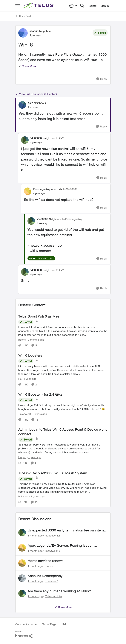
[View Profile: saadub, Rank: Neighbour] (23, 33)
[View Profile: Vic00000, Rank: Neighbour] (25, 140)
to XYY (60, 138)
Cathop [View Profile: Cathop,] (50, 566)
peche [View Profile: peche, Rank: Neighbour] (22, 340)
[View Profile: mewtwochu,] (22, 548)
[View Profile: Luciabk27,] (22, 578)
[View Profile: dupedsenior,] (22, 533)
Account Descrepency (45, 576)
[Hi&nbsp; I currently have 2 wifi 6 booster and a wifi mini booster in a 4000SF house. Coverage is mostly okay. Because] (63, 370)
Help (65, 624)
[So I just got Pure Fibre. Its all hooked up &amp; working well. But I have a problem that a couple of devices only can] (63, 449)
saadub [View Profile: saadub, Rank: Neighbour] (34, 31)
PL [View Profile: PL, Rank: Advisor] (20, 379)
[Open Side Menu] (18, 6)
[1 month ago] (35, 535)
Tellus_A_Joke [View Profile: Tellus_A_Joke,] (54, 596)
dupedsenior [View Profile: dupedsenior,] (53, 535)
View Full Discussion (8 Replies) (36, 94)
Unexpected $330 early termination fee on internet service (67, 530)
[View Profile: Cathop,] (22, 563)
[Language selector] (73, 6)
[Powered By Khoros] (63, 635)
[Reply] (102, 79)
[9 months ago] (35, 340)
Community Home (26, 624)
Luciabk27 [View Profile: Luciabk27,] (52, 581)
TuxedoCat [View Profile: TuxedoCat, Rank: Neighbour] (25, 414)
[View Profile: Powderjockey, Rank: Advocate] (28, 191)
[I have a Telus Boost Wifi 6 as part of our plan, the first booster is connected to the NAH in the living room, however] (63, 331)
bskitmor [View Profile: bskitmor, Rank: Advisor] (23, 496)
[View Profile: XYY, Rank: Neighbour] (22, 105)
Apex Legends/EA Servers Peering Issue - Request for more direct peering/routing (61, 546)
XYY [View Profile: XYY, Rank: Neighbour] (30, 103)
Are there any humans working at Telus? (59, 591)
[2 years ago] (39, 414)
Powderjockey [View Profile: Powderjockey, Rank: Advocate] (42, 189)
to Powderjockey (72, 219)
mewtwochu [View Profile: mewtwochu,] (53, 551)
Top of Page (49, 624)
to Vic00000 (70, 189)
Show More (27, 66)
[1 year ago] (29, 379)
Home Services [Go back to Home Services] (25, 16)
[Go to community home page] (39, 6)
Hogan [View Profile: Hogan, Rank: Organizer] (22, 457)
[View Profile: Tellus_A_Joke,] (22, 593)
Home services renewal (46, 561)
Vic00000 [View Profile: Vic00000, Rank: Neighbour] (36, 138)
